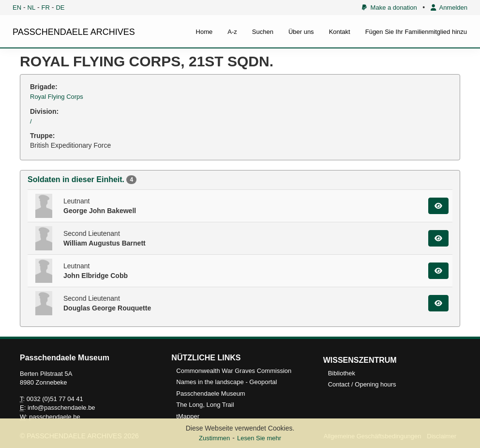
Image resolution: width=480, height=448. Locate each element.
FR (46, 8)
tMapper (188, 416)
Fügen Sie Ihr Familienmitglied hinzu (416, 32)
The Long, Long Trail (205, 405)
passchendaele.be (55, 417)
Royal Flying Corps (57, 97)
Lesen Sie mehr (259, 438)
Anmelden (449, 8)
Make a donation (389, 8)
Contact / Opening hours (362, 384)
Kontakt (340, 32)
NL (32, 8)
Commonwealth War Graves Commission (234, 371)
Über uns (301, 32)
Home (204, 32)
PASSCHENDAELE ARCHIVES (74, 32)
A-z (232, 32)
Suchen (263, 32)
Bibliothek (342, 373)
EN (17, 8)
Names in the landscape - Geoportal (226, 382)
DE (60, 8)
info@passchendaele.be (61, 408)
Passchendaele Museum (210, 394)
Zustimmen (214, 438)
